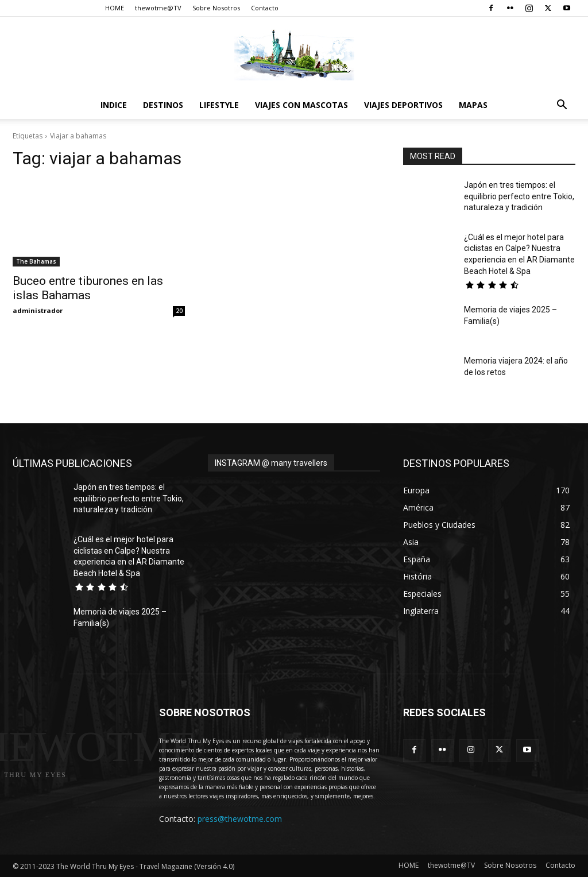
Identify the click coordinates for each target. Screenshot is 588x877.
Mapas (473, 105)
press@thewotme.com (240, 819)
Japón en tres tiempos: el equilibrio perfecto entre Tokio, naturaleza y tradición (519, 196)
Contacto (265, 8)
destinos (163, 105)
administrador (38, 310)
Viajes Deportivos (403, 105)
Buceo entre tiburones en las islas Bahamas (88, 288)
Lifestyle (219, 105)
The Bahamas (36, 261)
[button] (562, 106)
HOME (115, 8)
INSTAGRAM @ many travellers (271, 463)
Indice (114, 105)
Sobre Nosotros (216, 8)
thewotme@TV (158, 8)
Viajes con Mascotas (301, 105)
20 (179, 311)
